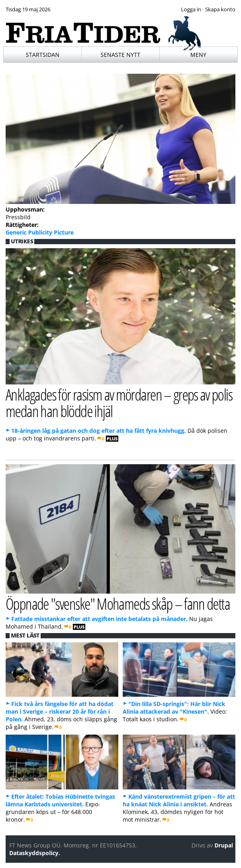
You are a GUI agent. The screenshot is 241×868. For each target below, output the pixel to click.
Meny (198, 55)
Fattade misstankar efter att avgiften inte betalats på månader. (99, 619)
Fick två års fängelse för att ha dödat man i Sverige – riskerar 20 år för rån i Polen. (60, 711)
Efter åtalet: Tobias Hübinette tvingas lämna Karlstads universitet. (60, 800)
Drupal (224, 845)
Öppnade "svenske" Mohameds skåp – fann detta (118, 603)
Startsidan (43, 55)
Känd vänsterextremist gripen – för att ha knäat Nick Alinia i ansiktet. (179, 800)
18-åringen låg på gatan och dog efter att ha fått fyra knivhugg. (99, 431)
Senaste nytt (120, 55)
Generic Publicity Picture (40, 232)
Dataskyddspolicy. (35, 853)
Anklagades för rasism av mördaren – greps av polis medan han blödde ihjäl (119, 403)
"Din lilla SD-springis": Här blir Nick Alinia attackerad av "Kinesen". (174, 708)
